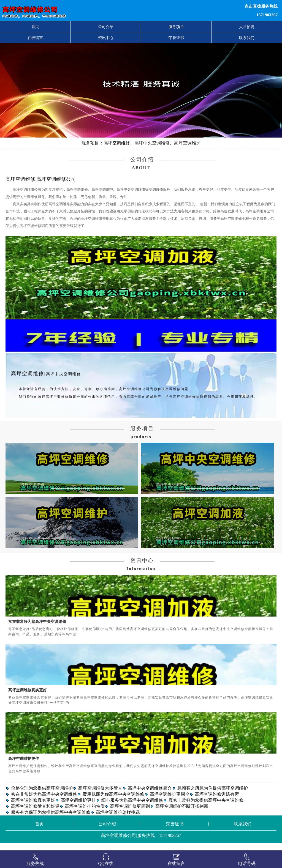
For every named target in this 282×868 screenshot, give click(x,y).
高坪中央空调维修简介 (150, 796)
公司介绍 (106, 27)
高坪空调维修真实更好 (28, 697)
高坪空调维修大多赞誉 (100, 796)
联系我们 (247, 38)
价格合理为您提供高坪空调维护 (42, 796)
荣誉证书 (176, 38)
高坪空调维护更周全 (170, 802)
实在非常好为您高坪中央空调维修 (37, 629)
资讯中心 (106, 38)
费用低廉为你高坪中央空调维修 (113, 802)
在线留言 (35, 38)
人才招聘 (247, 27)
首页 (35, 27)
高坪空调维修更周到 (130, 814)
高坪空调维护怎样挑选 (118, 820)
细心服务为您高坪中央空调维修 (132, 808)
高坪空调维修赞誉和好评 (35, 814)
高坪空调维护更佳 (24, 766)
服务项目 (176, 27)
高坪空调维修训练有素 (217, 802)
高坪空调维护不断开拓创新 (182, 814)
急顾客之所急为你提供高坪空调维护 (213, 796)
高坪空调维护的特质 (85, 814)
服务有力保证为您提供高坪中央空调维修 (51, 820)
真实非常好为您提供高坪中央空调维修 (206, 808)
